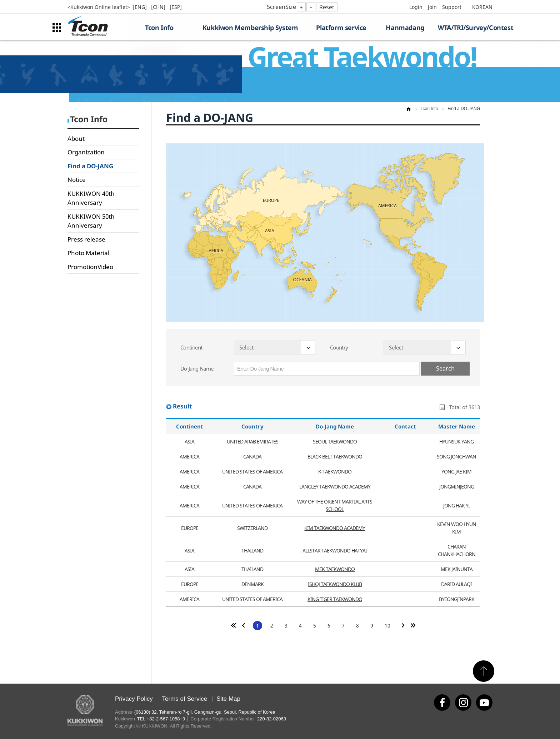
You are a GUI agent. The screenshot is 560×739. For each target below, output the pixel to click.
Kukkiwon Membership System (250, 28)
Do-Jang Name (197, 368)
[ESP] (176, 7)
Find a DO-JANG (90, 166)
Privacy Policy (134, 699)
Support (452, 7)
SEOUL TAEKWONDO (335, 442)
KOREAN (482, 7)
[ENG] (141, 7)
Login (416, 7)
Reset (327, 7)
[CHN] (159, 7)
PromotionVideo (90, 267)
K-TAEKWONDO (335, 472)
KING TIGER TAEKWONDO (335, 599)
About (76, 138)
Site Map (228, 699)
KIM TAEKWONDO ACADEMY (335, 528)
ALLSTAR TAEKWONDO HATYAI (335, 550)
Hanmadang (405, 28)
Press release (86, 239)
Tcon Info (159, 28)
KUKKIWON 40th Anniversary (91, 198)
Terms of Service (185, 699)
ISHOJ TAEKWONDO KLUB (335, 584)
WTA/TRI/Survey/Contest (465, 28)
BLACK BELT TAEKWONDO (335, 457)
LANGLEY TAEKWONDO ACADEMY (335, 487)
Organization (86, 152)
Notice (77, 180)
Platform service (341, 28)
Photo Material (88, 253)
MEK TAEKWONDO (335, 569)
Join (432, 7)
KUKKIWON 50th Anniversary (91, 221)
